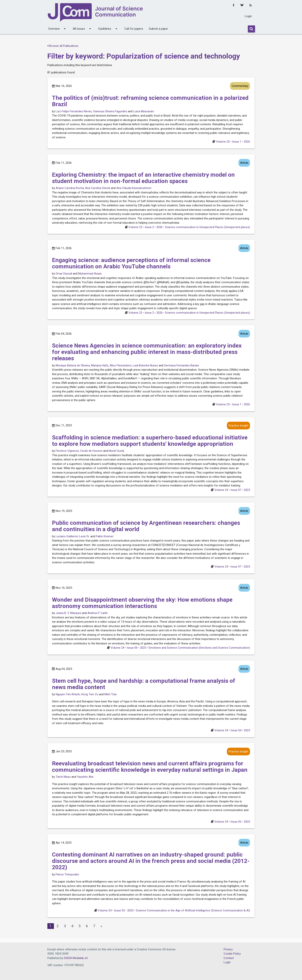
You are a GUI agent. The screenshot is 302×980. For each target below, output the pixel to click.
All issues (83, 29)
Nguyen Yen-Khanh (68, 694)
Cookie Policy (232, 954)
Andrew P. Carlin (98, 613)
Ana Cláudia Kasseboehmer (134, 188)
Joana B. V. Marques (68, 613)
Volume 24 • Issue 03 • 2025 (232, 822)
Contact (229, 958)
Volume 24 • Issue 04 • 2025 (232, 730)
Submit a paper (158, 29)
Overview (58, 29)
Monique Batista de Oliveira (73, 365)
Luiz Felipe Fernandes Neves (74, 111)
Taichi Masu (63, 777)
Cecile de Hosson (91, 451)
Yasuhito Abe (85, 777)
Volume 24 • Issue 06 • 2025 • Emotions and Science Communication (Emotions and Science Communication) (180, 648)
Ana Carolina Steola (98, 188)
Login (248, 16)
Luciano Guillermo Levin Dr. (73, 536)
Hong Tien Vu (90, 694)
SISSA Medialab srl (76, 958)
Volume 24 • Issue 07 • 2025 (232, 490)
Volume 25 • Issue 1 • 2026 (233, 142)
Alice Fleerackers (121, 365)
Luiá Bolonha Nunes (145, 365)
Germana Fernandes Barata (181, 365)
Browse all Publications (63, 46)
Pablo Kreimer (105, 536)
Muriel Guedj (116, 451)
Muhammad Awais (90, 274)
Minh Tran (111, 694)
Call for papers (134, 29)
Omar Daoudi (64, 274)
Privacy (228, 949)
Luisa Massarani (144, 111)
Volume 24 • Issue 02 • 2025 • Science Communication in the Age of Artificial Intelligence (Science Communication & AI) (174, 910)
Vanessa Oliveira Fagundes (110, 111)
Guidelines (108, 29)
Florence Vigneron (67, 451)
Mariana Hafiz (100, 365)
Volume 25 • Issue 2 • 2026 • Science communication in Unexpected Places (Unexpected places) (189, 227)
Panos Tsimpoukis (67, 874)
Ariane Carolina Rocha (70, 188)
